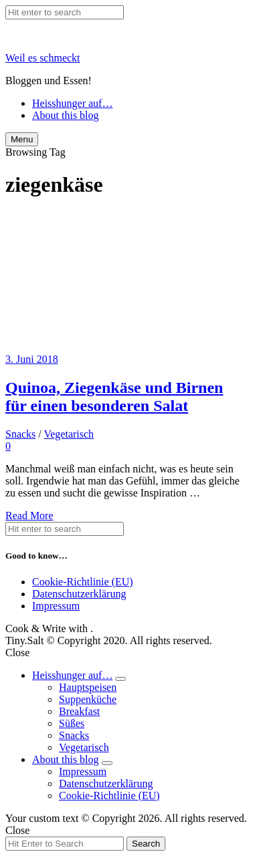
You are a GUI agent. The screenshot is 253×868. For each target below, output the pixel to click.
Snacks (20, 434)
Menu (22, 139)
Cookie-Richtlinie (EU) (83, 582)
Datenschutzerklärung (79, 594)
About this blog (66, 115)
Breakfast (79, 711)
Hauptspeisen (88, 687)
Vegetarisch (69, 434)
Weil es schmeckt (43, 58)
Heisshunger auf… (72, 103)
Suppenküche (88, 699)
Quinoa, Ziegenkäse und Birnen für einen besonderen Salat (114, 397)
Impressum (56, 606)
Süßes (72, 723)
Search (146, 844)
